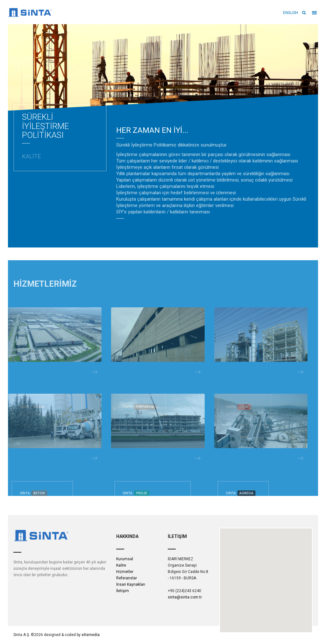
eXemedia (91, 635)
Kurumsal (125, 559)
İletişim (123, 591)
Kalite (121, 565)
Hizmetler (125, 572)
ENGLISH (290, 13)
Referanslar (127, 578)
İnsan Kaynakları (131, 584)
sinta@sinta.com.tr (185, 597)
